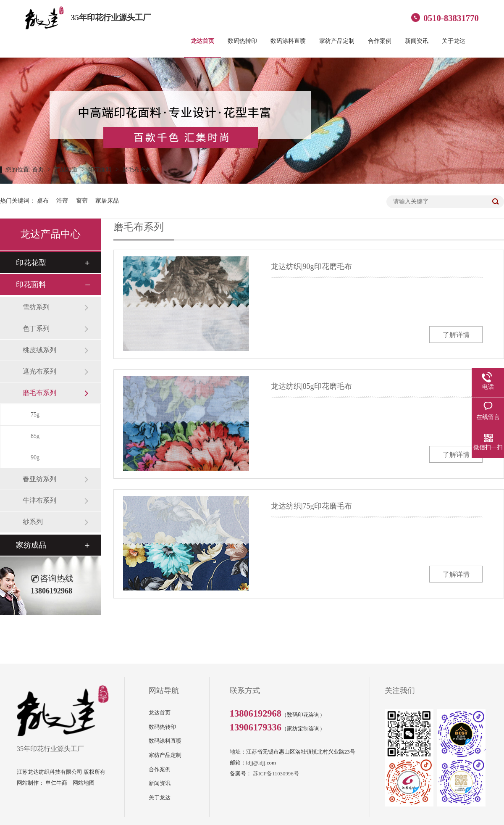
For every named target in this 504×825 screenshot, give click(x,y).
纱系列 (33, 522)
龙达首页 (202, 41)
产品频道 (67, 170)
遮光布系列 (39, 371)
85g (35, 436)
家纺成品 (31, 545)
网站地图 (84, 783)
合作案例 (380, 41)
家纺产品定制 (337, 41)
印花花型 (31, 263)
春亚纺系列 (39, 479)
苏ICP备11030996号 (276, 774)
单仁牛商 (56, 783)
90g (35, 457)
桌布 (43, 201)
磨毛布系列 (137, 170)
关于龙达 (454, 41)
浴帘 (62, 201)
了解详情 (456, 335)
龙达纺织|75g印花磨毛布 (311, 506)
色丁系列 (36, 328)
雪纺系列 (36, 307)
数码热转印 (242, 41)
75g (35, 415)
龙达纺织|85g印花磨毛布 (311, 386)
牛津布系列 (39, 500)
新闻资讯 (417, 41)
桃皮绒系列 (39, 350)
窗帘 (82, 201)
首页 (39, 170)
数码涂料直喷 (288, 41)
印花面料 (101, 170)
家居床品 (107, 201)
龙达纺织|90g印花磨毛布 (311, 266)
